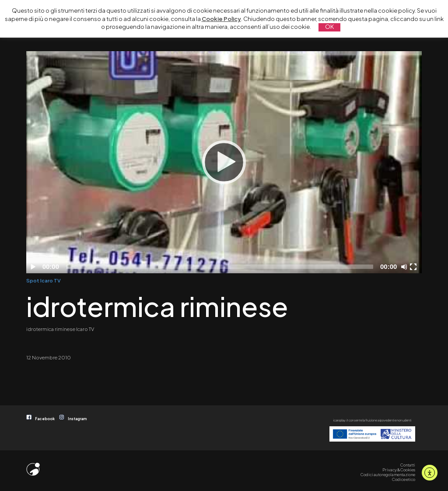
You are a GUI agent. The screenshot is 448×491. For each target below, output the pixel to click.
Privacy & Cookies (399, 470)
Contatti (408, 465)
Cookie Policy (221, 19)
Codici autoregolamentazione (388, 474)
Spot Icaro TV (44, 280)
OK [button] (329, 27)
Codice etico (404, 479)
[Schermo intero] (414, 267)
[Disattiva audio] (406, 267)
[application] (224, 162)
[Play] (224, 162)
